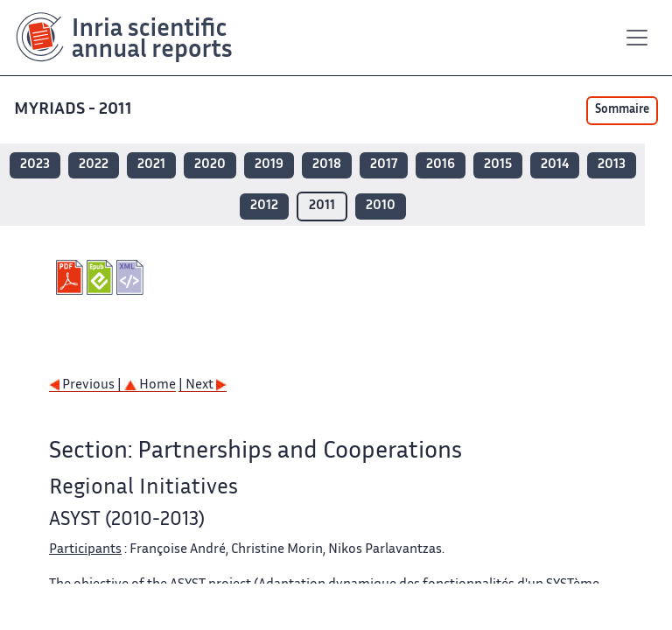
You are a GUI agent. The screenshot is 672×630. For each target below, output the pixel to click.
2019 (269, 165)
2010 (381, 206)
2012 (264, 206)
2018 (327, 165)
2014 (555, 165)
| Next (203, 385)
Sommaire (622, 110)
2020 (210, 165)
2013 (612, 165)
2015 (498, 165)
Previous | (87, 385)
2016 (441, 165)
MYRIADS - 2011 (73, 110)
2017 (384, 165)
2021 (151, 165)
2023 (35, 165)
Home (150, 385)
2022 (94, 165)
